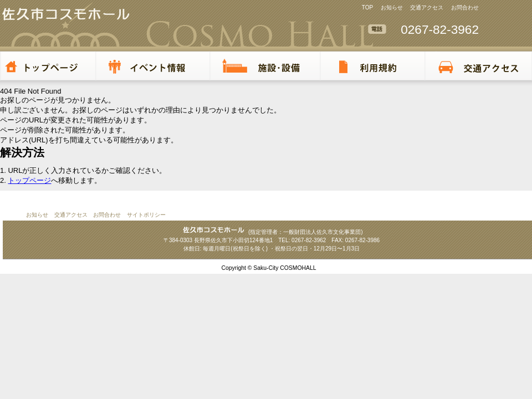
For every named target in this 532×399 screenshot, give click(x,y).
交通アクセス (427, 7)
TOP (367, 7)
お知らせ (392, 7)
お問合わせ (465, 7)
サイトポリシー (146, 215)
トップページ (29, 180)
